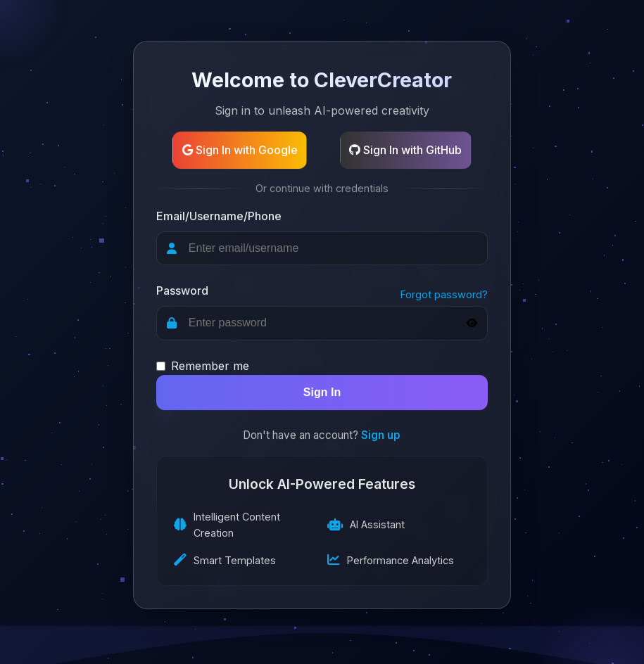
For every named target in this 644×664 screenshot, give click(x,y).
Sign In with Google (240, 150)
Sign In (322, 393)
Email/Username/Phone (219, 216)
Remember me (210, 366)
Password (182, 291)
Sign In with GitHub (405, 150)
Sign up (381, 436)
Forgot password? (444, 294)
